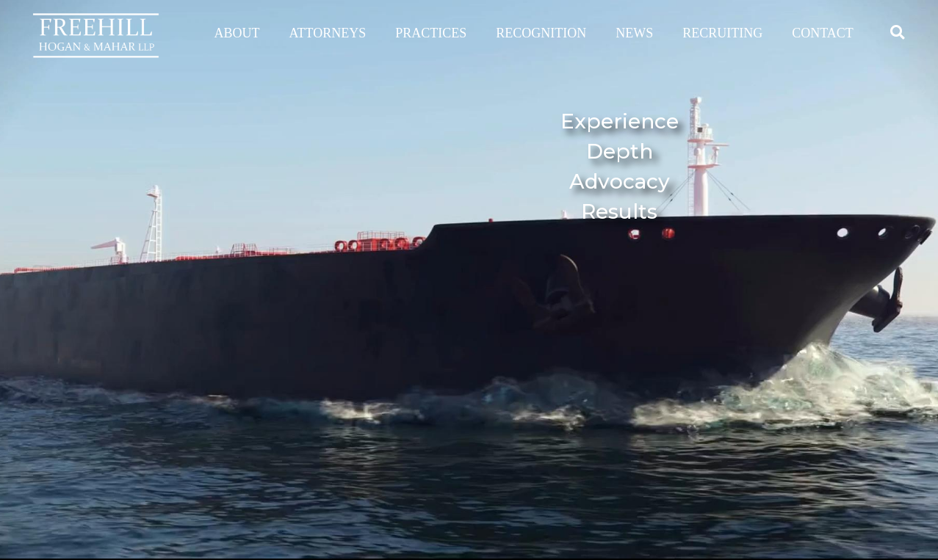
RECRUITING (722, 33)
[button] (897, 32)
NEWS (634, 33)
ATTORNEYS (328, 33)
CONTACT (823, 33)
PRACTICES (431, 33)
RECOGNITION (541, 33)
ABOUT (237, 33)
